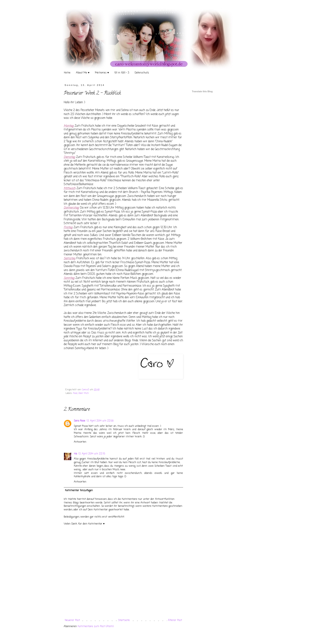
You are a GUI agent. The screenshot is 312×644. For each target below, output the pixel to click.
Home (67, 73)
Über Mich (84, 393)
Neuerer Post (72, 620)
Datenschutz (142, 73)
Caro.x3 (86, 390)
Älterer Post (175, 620)
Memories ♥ (102, 73)
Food (75, 393)
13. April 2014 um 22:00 (100, 421)
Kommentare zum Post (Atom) (96, 626)
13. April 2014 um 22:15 (92, 454)
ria (75, 454)
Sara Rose (80, 421)
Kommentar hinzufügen (79, 491)
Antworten (80, 442)
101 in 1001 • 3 (122, 73)
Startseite (124, 620)
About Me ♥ (83, 73)
